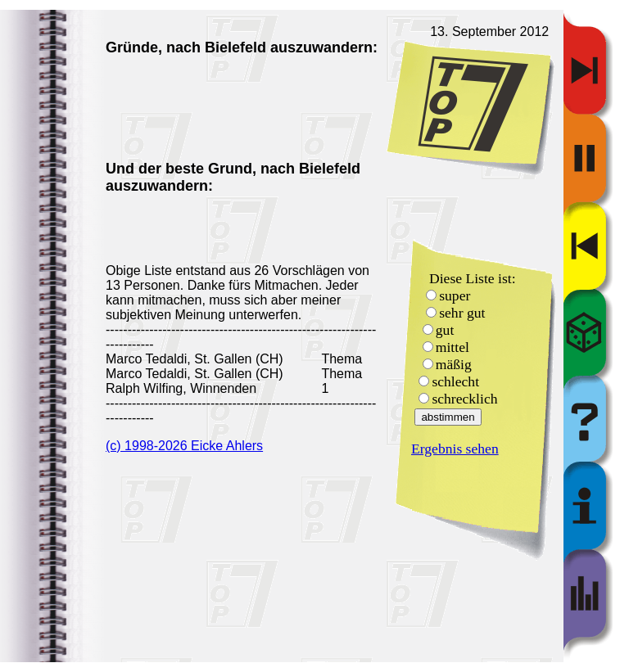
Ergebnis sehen (455, 449)
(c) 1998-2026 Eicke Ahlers (184, 446)
